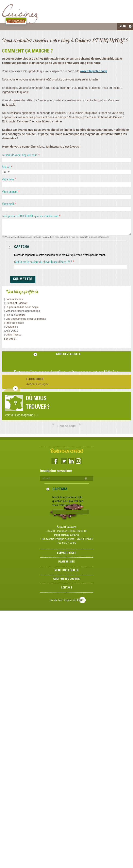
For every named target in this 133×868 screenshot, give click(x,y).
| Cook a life (11, 327)
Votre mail (9, 204)
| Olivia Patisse (13, 335)
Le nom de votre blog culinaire (21, 155)
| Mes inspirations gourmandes (22, 311)
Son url (7, 167)
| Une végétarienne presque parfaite (25, 319)
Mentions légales (66, 571)
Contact (67, 588)
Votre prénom (11, 192)
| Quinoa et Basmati (16, 303)
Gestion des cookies (66, 579)
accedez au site (68, 354)
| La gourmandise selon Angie (21, 307)
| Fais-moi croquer (15, 315)
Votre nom (9, 180)
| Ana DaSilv (11, 331)
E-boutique (35, 379)
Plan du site (66, 562)
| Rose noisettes (13, 299)
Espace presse (66, 553)
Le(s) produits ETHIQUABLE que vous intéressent (31, 216)
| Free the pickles (14, 323)
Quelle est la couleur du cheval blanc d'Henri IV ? (44, 262)
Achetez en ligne (38, 384)
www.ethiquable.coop (94, 71)
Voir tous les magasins (21, 415)
